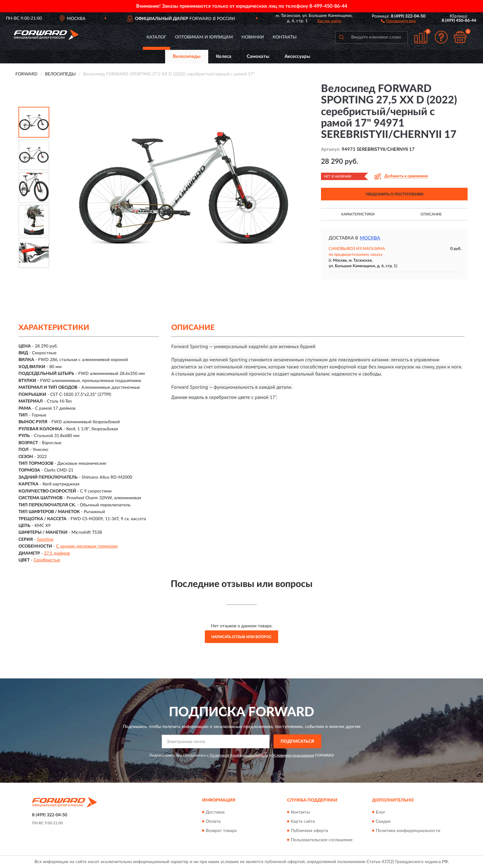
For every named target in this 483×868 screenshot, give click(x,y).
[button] (398, 21)
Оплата (213, 822)
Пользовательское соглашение (322, 840)
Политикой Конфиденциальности (239, 755)
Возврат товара (221, 831)
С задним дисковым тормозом (87, 546)
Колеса (224, 56)
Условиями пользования (293, 755)
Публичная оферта (309, 831)
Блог (381, 812)
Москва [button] (370, 238)
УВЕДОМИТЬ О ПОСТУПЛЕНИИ (394, 194)
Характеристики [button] (358, 214)
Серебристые (47, 560)
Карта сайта (303, 822)
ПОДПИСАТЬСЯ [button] (297, 741)
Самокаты (258, 56)
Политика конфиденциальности (408, 831)
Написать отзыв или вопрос (241, 637)
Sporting (45, 540)
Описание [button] (431, 214)
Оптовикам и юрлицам (204, 37)
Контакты (285, 37)
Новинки (253, 37)
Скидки (383, 822)
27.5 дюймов (57, 553)
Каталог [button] (156, 37)
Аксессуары (297, 56)
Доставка (215, 812)
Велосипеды (187, 56)
